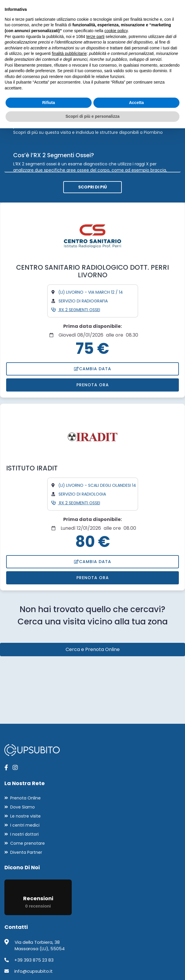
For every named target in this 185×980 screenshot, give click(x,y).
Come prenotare (28, 843)
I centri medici (25, 825)
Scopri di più (92, 187)
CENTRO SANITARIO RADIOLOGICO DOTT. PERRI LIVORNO (92, 271)
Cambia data (93, 369)
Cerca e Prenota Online (93, 649)
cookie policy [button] (116, 31)
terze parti (95, 37)
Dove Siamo (23, 807)
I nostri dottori (24, 834)
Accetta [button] (137, 103)
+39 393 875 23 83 (34, 960)
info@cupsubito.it (34, 971)
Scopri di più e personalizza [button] (92, 116)
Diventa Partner (26, 852)
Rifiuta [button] (49, 103)
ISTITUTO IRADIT (32, 468)
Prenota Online (25, 798)
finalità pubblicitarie (69, 53)
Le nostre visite (25, 816)
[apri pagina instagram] (15, 768)
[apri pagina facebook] (6, 768)
